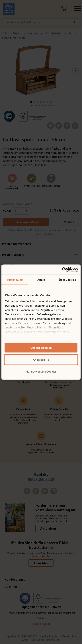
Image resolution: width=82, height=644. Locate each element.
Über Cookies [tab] (67, 280)
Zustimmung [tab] (15, 280)
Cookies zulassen (41, 348)
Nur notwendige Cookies (41, 371)
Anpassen (41, 359)
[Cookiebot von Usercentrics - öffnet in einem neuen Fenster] (62, 269)
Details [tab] (41, 280)
